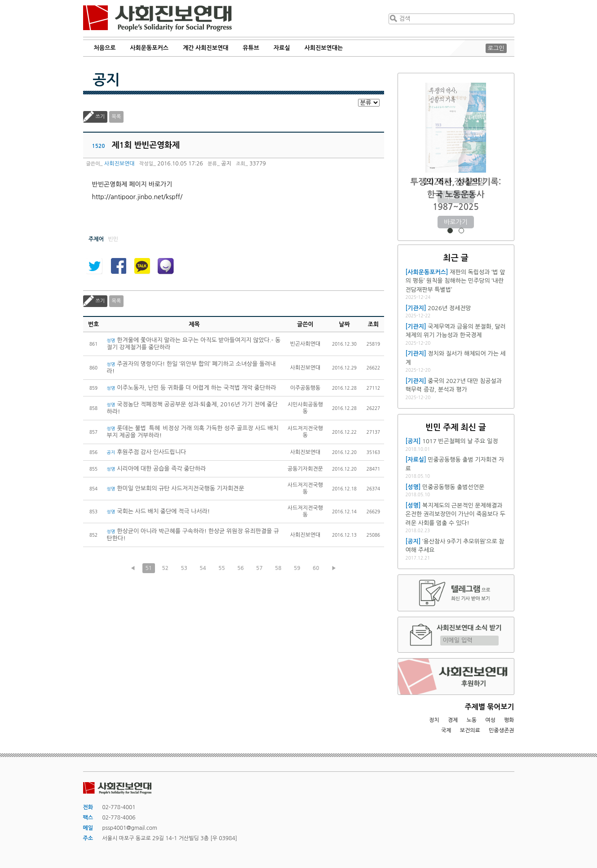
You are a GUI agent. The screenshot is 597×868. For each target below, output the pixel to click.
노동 (471, 720)
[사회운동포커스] (427, 272)
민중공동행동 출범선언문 (453, 487)
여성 (490, 720)
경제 (453, 720)
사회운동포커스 (149, 48)
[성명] (413, 487)
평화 (509, 720)
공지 (106, 80)
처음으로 (105, 48)
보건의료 (470, 730)
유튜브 (251, 48)
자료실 (282, 48)
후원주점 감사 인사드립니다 (147, 452)
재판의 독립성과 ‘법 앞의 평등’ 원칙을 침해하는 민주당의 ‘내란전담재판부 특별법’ (455, 281)
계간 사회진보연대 (206, 48)
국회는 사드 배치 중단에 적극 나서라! (159, 511)
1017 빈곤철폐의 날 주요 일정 (460, 441)
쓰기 (100, 117)
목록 (117, 117)
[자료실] (416, 460)
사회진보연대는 (324, 48)
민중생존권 (501, 730)
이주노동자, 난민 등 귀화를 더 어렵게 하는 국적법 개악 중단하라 (192, 388)
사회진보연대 (157, 18)
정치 (434, 720)
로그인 (496, 48)
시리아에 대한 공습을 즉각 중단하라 (157, 469)
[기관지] (416, 308)
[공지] (413, 441)
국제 (446, 730)
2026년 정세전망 (456, 182)
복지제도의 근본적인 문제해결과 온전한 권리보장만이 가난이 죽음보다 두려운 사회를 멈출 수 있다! (455, 514)
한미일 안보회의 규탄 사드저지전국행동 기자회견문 (176, 488)
